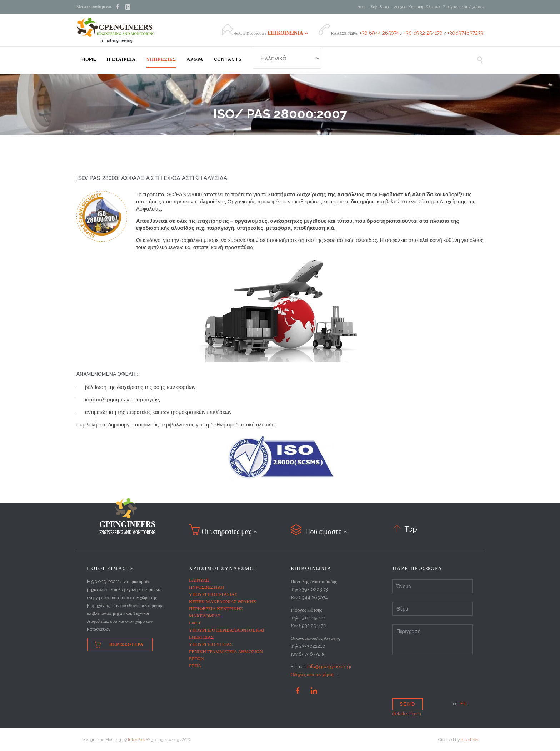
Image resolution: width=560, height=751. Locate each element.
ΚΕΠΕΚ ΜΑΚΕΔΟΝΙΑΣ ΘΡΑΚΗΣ (222, 601)
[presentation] (447, 683)
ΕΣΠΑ (195, 666)
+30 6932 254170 (423, 33)
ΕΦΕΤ (195, 623)
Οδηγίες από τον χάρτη (312, 674)
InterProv (137, 740)
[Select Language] (287, 58)
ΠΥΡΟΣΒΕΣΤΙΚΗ (206, 587)
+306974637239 (466, 33)
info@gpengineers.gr (329, 666)
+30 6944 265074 (379, 33)
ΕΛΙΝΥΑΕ (199, 580)
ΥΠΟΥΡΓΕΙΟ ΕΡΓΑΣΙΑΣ (213, 594)
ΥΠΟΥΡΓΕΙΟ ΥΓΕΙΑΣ (211, 644)
